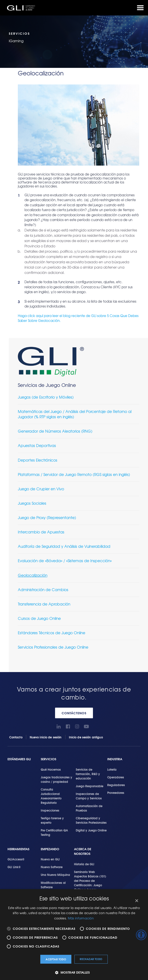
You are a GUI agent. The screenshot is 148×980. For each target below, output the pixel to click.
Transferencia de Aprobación (44, 604)
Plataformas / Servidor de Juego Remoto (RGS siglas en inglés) (74, 474)
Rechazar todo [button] (91, 959)
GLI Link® (14, 867)
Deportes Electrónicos (38, 460)
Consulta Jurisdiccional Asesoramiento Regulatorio (51, 796)
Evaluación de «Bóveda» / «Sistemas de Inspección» (65, 561)
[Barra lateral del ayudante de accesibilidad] (141, 935)
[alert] (74, 935)
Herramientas (18, 849)
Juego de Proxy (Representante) (47, 517)
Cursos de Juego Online (39, 618)
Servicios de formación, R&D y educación (88, 774)
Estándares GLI (19, 759)
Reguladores (116, 785)
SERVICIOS (48, 759)
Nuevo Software (52, 867)
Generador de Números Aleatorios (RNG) (55, 431)
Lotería (112, 769)
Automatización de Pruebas (89, 808)
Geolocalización (33, 575)
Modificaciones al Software (53, 885)
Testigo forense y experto (52, 820)
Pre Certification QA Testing (54, 832)
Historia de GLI (84, 864)
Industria (115, 759)
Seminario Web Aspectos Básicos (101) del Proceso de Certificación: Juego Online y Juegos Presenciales (90, 883)
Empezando (50, 849)
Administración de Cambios (43, 589)
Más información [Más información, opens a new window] (81, 918)
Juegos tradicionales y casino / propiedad (56, 779)
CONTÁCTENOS (74, 713)
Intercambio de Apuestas (41, 532)
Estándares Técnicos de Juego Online (52, 633)
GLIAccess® (16, 859)
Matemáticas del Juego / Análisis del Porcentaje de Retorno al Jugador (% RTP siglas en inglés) (75, 414)
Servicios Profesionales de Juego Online (53, 647)
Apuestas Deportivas (37, 445)
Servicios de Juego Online (47, 385)
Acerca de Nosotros (83, 851)
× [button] (136, 901)
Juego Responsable (90, 786)
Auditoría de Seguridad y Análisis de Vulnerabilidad (64, 546)
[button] (74, 972)
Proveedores (116, 793)
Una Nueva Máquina (55, 875)
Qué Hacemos (51, 769)
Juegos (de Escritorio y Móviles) (46, 397)
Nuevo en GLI (50, 859)
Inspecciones (50, 810)
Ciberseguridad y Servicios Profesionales (91, 820)
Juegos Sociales (32, 503)
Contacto (16, 737)
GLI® (22, 8)
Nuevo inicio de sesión (46, 737)
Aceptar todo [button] (56, 959)
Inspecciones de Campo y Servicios (89, 796)
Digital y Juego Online (91, 830)
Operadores (116, 777)
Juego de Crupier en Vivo (41, 489)
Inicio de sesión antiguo (86, 737)
